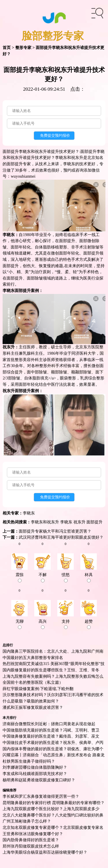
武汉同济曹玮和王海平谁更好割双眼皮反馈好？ (61, 537)
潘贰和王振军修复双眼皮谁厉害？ (33, 707)
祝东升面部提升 (17, 391)
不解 (43, 578)
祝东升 (79, 522)
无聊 (20, 624)
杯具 (89, 578)
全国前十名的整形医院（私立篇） (33, 682)
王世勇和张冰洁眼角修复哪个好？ (33, 834)
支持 (66, 624)
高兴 (43, 624)
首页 (7, 48)
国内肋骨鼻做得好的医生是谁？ (31, 840)
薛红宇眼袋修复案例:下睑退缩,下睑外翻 (38, 689)
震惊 (20, 578)
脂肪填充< (41, 378)
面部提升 (67, 241)
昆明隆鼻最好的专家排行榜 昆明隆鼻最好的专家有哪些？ (54, 803)
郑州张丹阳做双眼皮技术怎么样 (31, 846)
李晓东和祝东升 (45, 522)
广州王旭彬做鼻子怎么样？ (27, 821)
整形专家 (23, 48)
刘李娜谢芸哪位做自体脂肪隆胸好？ (35, 767)
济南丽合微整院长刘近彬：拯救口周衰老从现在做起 (49, 724)
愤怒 (66, 578)
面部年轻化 (29, 384)
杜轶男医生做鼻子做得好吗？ (29, 761)
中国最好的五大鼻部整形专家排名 (33, 658)
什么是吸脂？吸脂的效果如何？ (31, 701)
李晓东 (29, 513)
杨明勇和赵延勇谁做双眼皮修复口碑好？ (39, 780)
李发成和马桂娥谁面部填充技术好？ (35, 774)
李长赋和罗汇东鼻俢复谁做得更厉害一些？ (41, 796)
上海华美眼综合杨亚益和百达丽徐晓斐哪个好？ (45, 852)
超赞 (89, 624)
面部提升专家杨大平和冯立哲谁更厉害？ (55, 531)
